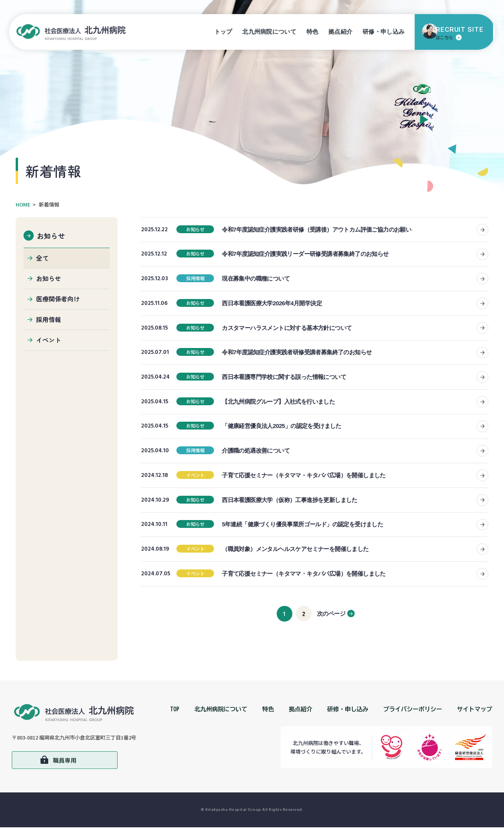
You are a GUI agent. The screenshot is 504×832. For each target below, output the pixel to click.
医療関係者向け (58, 300)
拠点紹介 (341, 34)
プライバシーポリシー (413, 714)
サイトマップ (475, 714)
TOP (175, 714)
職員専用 (65, 765)
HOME (23, 204)
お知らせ (51, 235)
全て (42, 258)
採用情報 (49, 321)
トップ (224, 34)
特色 (313, 34)
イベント (49, 342)
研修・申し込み (384, 34)
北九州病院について (270, 34)
